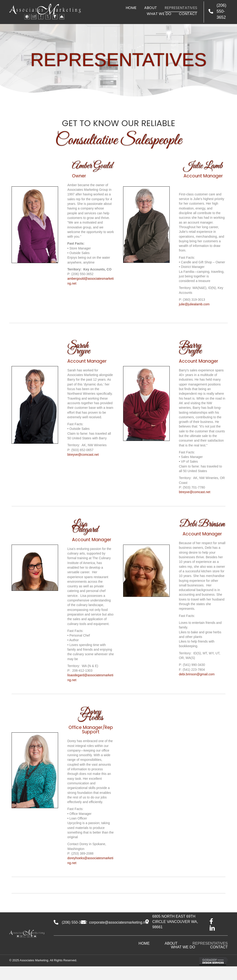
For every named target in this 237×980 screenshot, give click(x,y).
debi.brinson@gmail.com (197, 674)
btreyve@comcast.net (83, 455)
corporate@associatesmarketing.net (119, 922)
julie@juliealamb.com (194, 304)
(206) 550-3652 (221, 11)
